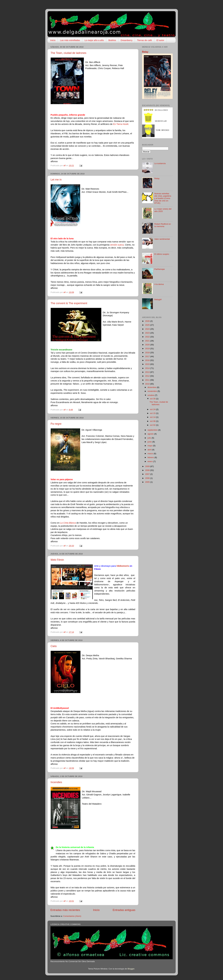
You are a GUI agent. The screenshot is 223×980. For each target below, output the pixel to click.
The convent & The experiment (69, 303)
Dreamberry (127, 40)
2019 (148, 349)
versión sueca (117, 245)
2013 (148, 372)
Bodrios (112, 40)
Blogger (131, 969)
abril (150, 450)
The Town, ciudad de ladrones (69, 53)
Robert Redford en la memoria (163, 225)
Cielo (54, 646)
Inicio (53, 40)
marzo (151, 454)
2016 (148, 360)
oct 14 (153, 417)
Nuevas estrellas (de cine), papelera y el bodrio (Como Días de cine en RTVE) (163, 198)
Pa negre (56, 424)
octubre (151, 395)
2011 (148, 380)
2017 (148, 356)
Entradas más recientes (65, 910)
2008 (148, 470)
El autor (160, 40)
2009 (148, 466)
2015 (148, 364)
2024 (148, 329)
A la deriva (159, 284)
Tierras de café (144, 40)
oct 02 (153, 425)
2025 (148, 325)
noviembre (153, 391)
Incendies (56, 782)
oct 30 (153, 399)
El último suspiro (162, 254)
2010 (148, 384)
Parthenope (160, 269)
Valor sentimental (162, 239)
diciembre (152, 387)
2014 (148, 368)
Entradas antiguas (124, 910)
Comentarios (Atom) (72, 916)
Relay (145, 52)
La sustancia (160, 163)
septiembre (153, 430)
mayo (150, 446)
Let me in (56, 180)
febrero (151, 457)
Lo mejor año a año (94, 40)
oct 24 (153, 409)
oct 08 (153, 421)
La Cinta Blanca (68, 523)
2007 (148, 474)
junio (150, 442)
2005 (148, 482)
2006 (148, 478)
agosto (151, 434)
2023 (148, 333)
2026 (148, 321)
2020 (148, 345)
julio (150, 438)
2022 (148, 337)
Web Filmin (57, 560)
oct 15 (153, 413)
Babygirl (158, 299)
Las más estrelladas (70, 40)
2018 (148, 353)
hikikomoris (123, 566)
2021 (148, 341)
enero (150, 461)
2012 (148, 376)
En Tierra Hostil (121, 124)
